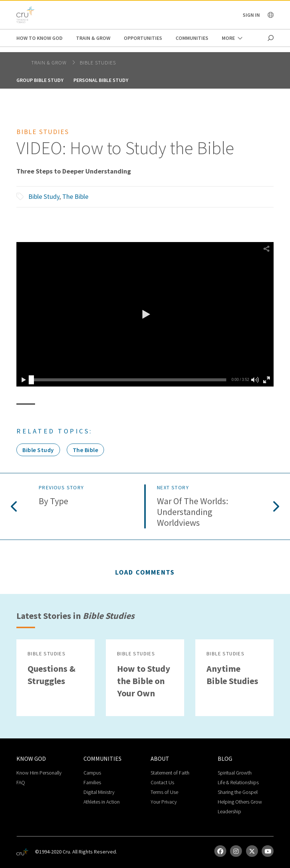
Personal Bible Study (101, 80)
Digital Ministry (99, 792)
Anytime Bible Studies (232, 675)
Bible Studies (98, 63)
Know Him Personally (39, 773)
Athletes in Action (102, 802)
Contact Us (162, 782)
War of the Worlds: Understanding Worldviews (193, 512)
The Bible (75, 196)
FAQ (21, 782)
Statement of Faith (170, 773)
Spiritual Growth (235, 773)
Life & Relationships (238, 782)
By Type (53, 501)
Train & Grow (93, 38)
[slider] (31, 380)
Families (92, 782)
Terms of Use (164, 792)
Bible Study (44, 196)
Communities (192, 38)
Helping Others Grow (240, 802)
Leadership (229, 811)
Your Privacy (164, 802)
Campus (92, 773)
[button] (145, 314)
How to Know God (40, 38)
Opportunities (143, 38)
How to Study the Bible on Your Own (144, 681)
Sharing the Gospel (238, 792)
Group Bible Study (40, 80)
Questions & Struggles (51, 675)
